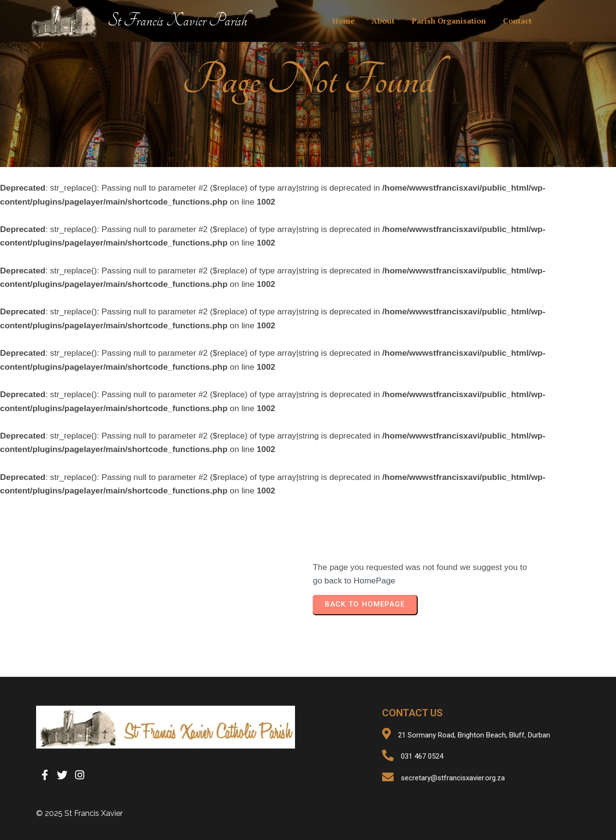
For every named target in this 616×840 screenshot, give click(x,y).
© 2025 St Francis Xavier (79, 813)
